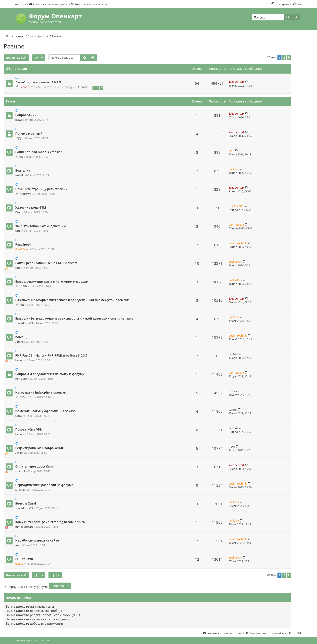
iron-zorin (21, 379)
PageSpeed (23, 244)
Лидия (19, 342)
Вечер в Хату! (26, 503)
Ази (18, 545)
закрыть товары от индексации (41, 226)
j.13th (23, 286)
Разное (14, 46)
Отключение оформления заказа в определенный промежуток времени (72, 300)
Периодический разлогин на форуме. (45, 485)
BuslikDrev (22, 249)
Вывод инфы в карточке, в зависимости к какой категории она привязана (74, 318)
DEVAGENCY (236, 206)
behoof (20, 360)
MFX (23, 397)
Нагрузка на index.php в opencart (41, 392)
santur (19, 416)
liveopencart (28, 87)
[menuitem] (50, 4)
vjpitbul (20, 471)
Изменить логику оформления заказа (45, 411)
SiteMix (233, 354)
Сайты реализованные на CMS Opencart (46, 263)
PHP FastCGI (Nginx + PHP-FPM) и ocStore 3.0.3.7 (51, 355)
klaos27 (20, 564)
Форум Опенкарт (55, 16)
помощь (22, 337)
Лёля (18, 453)
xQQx (19, 120)
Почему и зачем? (29, 133)
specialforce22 (24, 323)
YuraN (19, 157)
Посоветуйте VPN (29, 429)
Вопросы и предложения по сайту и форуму (50, 374)
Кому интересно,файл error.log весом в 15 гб (50, 522)
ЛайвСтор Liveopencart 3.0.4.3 (38, 82)
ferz (22, 305)
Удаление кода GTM (31, 207)
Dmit (18, 212)
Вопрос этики (26, 115)
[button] (289, 58)
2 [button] (284, 58)
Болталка (23, 170)
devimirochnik (238, 243)
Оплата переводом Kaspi (34, 466)
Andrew (25, 194)
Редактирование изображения (39, 448)
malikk (19, 175)
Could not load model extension (39, 152)
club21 (19, 268)
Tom (231, 151)
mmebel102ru (24, 527)
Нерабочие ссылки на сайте (37, 540)
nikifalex (234, 169)
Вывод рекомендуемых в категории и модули (52, 281)
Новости (82, 87)
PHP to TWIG (25, 559)
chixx (232, 391)
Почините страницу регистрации (41, 189)
